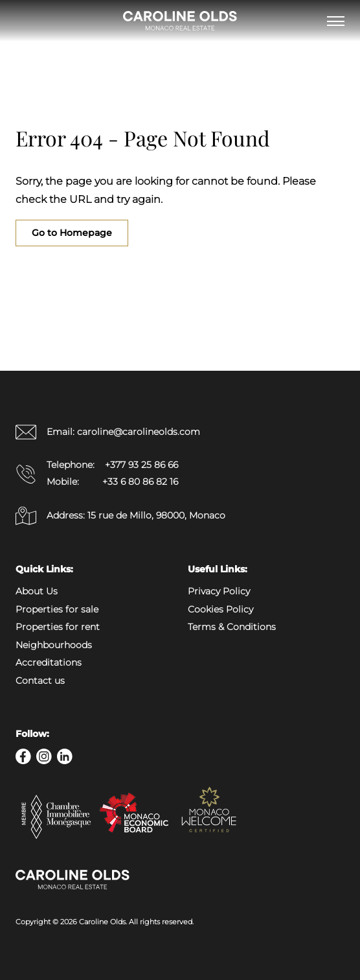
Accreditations (49, 662)
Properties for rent (58, 627)
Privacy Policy (219, 591)
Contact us (40, 681)
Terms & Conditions (232, 627)
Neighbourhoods (54, 645)
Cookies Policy (220, 609)
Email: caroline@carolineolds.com (108, 432)
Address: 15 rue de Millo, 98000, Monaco (120, 516)
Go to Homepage (72, 233)
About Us (37, 591)
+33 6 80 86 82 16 (140, 482)
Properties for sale (57, 609)
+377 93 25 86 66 (141, 465)
